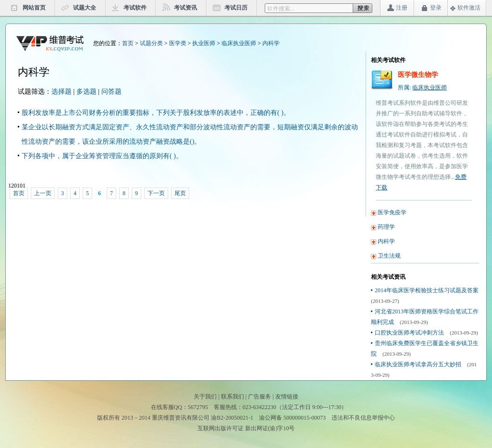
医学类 (178, 43)
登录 (436, 8)
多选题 (86, 92)
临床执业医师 (239, 43)
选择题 (61, 92)
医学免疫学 (392, 212)
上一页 (43, 193)
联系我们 (233, 397)
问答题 (111, 92)
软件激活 (469, 8)
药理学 (386, 227)
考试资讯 (185, 8)
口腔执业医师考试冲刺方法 (409, 333)
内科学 (271, 43)
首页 (128, 43)
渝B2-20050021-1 (232, 418)
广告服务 (259, 397)
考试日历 (236, 8)
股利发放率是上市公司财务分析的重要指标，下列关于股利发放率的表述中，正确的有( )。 (156, 113)
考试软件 (135, 8)
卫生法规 (389, 256)
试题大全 (85, 8)
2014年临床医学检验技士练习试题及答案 (427, 290)
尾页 (180, 193)
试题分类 (151, 43)
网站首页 (34, 8)
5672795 (198, 407)
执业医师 (204, 43)
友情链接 (287, 397)
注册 (402, 8)
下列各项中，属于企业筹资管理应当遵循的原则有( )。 (102, 156)
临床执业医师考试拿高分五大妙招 (418, 364)
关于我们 (205, 397)
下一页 (156, 193)
